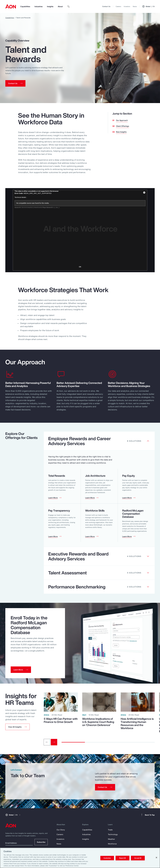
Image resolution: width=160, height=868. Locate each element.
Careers (118, 6)
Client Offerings (122, 126)
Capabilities (25, 6)
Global (148, 6)
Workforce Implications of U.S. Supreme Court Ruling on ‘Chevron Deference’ (98, 722)
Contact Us (106, 6)
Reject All (122, 858)
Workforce (112, 844)
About (60, 6)
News (135, 6)
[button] (17, 727)
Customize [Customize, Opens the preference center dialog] (107, 858)
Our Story (61, 830)
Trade (110, 830)
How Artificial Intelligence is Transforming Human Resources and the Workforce (137, 723)
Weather (111, 839)
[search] (68, 6)
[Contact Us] (105, 787)
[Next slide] (54, 742)
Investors (127, 6)
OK (80, 267)
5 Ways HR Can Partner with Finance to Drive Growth (61, 720)
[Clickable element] (99, 441)
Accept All (138, 858)
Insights (50, 6)
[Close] (156, 858)
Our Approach (122, 120)
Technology (113, 834)
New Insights (121, 132)
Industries (39, 6)
